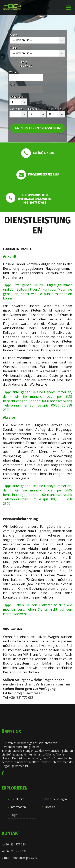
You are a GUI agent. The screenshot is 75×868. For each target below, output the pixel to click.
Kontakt (50, 807)
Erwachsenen (17, 97)
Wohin (13, 48)
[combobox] (38, 40)
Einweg (23, 62)
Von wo (14, 35)
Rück (12, 84)
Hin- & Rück (26, 66)
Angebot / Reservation (37, 128)
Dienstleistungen (56, 799)
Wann (13, 72)
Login (14, 815)
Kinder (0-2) (16, 109)
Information (18, 807)
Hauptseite (17, 799)
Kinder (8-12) (54, 109)
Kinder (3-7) (35, 109)
